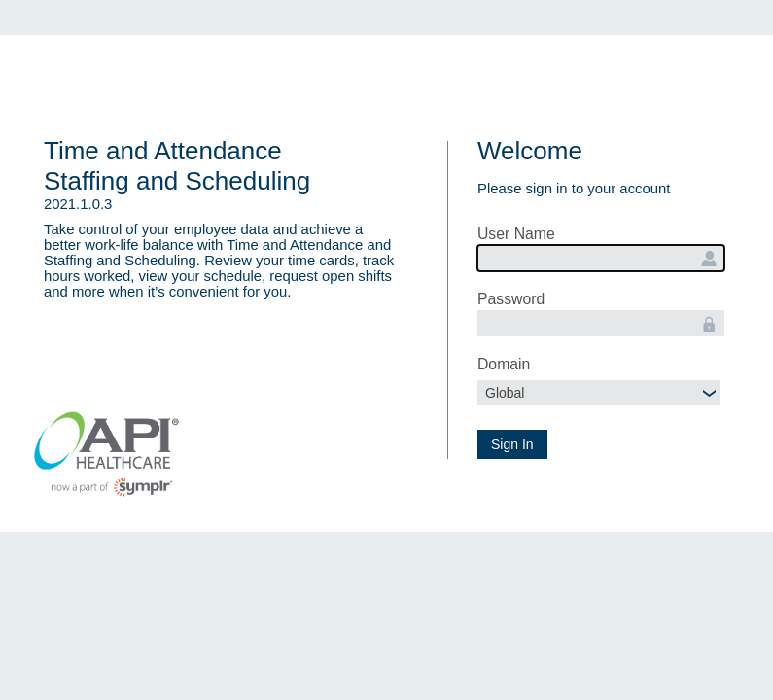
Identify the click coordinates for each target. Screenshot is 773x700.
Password (511, 299)
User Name (516, 234)
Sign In (512, 444)
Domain (504, 364)
